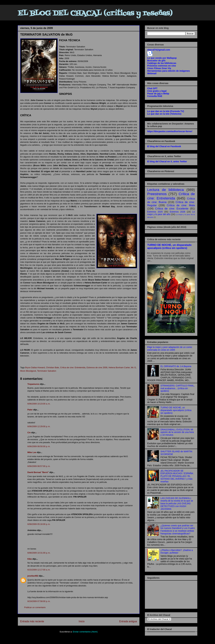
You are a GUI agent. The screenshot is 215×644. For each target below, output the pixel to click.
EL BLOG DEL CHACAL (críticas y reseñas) (95, 14)
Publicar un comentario (35, 607)
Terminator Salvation (47, 371)
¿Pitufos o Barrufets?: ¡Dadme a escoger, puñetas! (177, 552)
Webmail (152, 73)
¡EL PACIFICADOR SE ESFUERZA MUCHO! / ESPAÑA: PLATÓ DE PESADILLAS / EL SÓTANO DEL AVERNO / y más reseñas (177, 476)
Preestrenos (157, 194)
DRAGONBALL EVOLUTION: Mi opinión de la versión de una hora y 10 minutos (177, 432)
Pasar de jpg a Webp (158, 94)
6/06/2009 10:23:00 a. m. (39, 404)
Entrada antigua (128, 621)
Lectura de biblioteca (166, 190)
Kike (30, 559)
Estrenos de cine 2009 (97, 367)
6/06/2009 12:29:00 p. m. (39, 426)
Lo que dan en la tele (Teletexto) (164, 114)
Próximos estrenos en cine (162, 66)
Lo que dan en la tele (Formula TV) (166, 111)
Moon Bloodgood (28, 371)
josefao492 (33, 576)
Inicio (82, 621)
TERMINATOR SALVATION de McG (46, 34)
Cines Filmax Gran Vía (159, 68)
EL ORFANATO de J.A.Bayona (176, 366)
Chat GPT (152, 88)
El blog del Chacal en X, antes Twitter (167, 161)
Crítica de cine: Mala (181, 205)
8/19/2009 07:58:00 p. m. (39, 601)
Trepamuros (33, 384)
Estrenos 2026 (178, 212)
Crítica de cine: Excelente (172, 209)
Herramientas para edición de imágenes (169, 71)
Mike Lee (32, 452)
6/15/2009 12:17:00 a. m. (39, 570)
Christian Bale (53, 367)
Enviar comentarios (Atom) (85, 632)
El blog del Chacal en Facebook (164, 146)
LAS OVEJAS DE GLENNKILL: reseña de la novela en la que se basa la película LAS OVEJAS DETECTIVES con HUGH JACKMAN (177, 504)
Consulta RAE (155, 96)
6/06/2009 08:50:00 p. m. (39, 446)
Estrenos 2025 (155, 212)
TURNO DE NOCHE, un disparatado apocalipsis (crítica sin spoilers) (169, 246)
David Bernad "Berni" (38, 472)
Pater (30, 410)
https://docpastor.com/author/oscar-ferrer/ (170, 131)
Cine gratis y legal (157, 91)
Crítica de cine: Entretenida (73, 367)
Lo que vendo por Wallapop (162, 58)
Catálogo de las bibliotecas (162, 63)
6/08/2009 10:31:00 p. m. (39, 553)
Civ (29, 433)
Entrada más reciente (32, 621)
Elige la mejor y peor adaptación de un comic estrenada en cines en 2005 (170, 348)
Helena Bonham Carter (119, 367)
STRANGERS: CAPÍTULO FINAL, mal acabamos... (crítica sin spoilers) (178, 388)
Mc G (133, 367)
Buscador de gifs (156, 61)
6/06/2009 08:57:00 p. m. (39, 466)
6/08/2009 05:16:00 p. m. (39, 524)
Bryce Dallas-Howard (35, 367)
